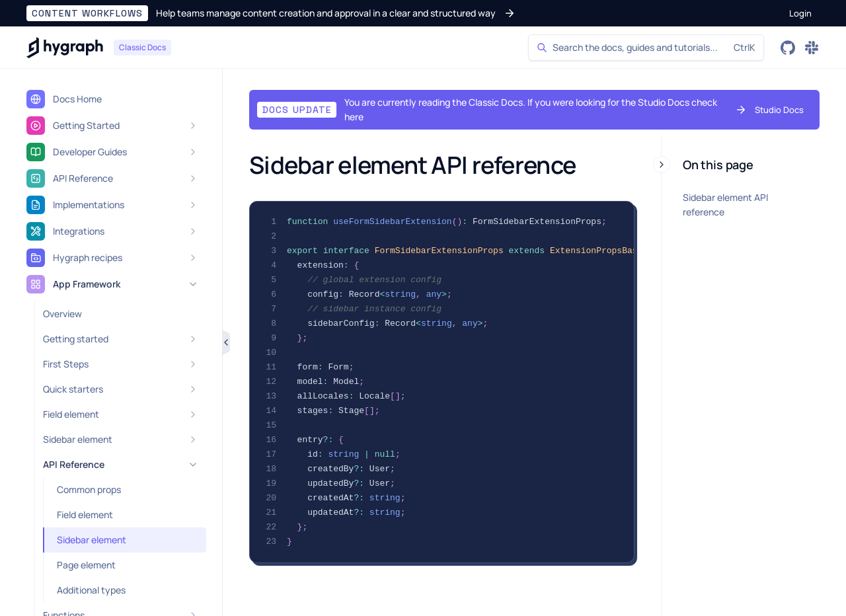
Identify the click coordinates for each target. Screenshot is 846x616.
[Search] (646, 48)
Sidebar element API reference (725, 205)
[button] (271, 13)
